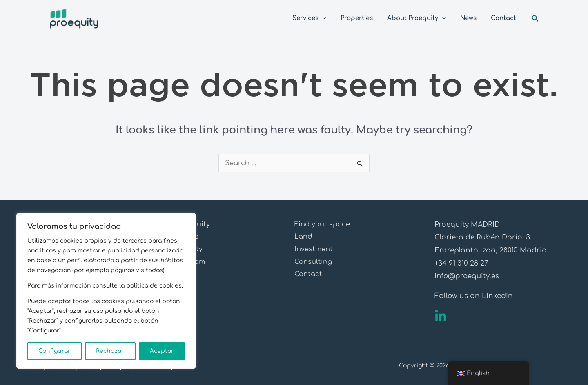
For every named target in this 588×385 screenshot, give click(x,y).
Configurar (55, 351)
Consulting (314, 263)
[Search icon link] (535, 19)
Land (304, 237)
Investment (314, 250)
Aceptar (162, 351)
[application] (332, 18)
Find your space (324, 225)
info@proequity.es (468, 276)
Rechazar (110, 351)
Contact (309, 276)
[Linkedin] (441, 316)
